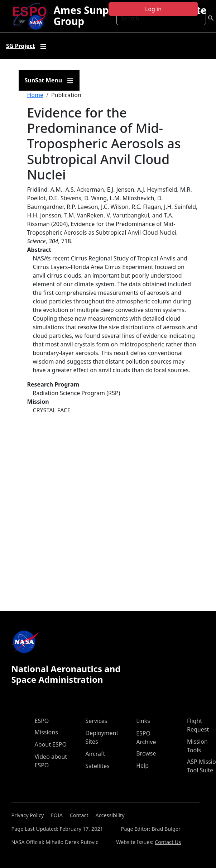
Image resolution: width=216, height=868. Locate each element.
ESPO (42, 721)
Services (96, 721)
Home (35, 95)
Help (142, 766)
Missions (46, 732)
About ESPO (51, 744)
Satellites (97, 766)
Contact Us (168, 842)
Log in (153, 9)
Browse (146, 753)
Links (143, 721)
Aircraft (95, 754)
